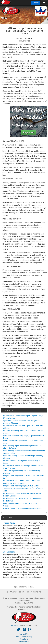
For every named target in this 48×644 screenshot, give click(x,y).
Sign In (36, 3)
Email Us (15, 625)
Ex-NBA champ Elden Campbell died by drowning (23, 508)
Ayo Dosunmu (9, 552)
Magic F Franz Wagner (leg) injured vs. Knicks (21, 486)
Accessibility (24, 641)
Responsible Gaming (24, 636)
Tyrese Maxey (9, 523)
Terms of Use (24, 634)
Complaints (24, 639)
